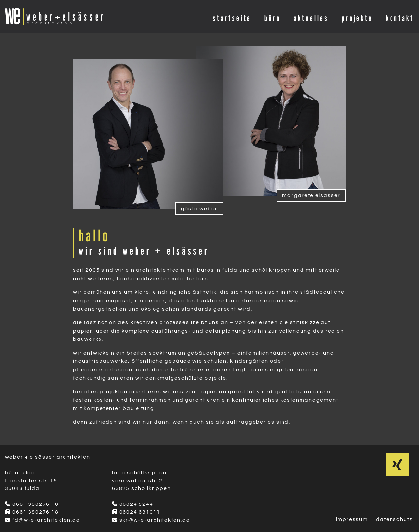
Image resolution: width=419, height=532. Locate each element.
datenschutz (394, 519)
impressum (352, 519)
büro (273, 18)
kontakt (400, 18)
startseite (232, 18)
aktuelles (311, 18)
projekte (357, 18)
